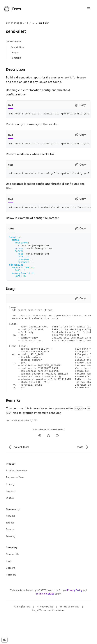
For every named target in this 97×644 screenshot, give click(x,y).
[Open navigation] (89, 9)
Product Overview (16, 498)
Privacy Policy (75, 617)
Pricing (10, 511)
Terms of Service (45, 621)
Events (10, 557)
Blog (9, 588)
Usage (14, 52)
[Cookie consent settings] (5, 640)
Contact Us (13, 581)
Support (11, 518)
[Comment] (57, 463)
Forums (10, 543)
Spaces (10, 550)
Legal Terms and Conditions (48, 638)
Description (17, 47)
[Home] (12, 9)
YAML (11, 231)
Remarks (16, 58)
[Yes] (40, 463)
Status (10, 525)
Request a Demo (16, 504)
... (34, 23)
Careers (10, 595)
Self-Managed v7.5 (17, 23)
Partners (11, 602)
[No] (48, 463)
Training (11, 563)
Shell (11, 105)
